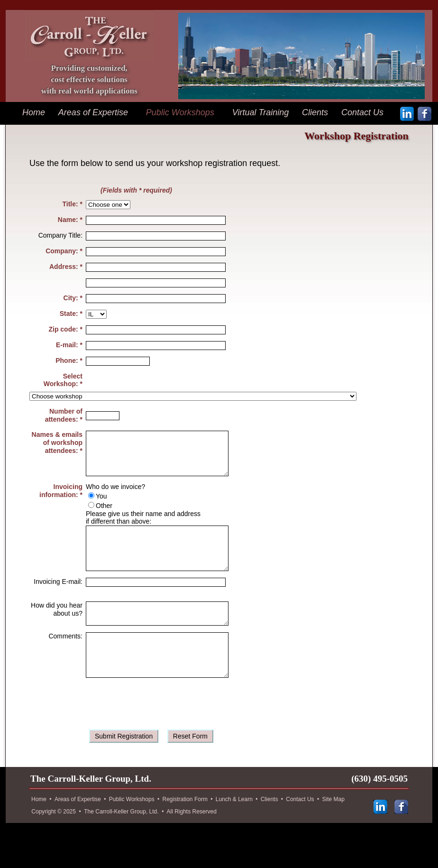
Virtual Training (260, 112)
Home (34, 112)
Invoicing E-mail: (58, 599)
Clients (315, 112)
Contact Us (362, 112)
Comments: (65, 657)
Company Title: (60, 235)
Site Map (333, 829)
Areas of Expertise (93, 112)
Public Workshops (180, 112)
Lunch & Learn (234, 829)
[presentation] (158, 733)
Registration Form (185, 829)
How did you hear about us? (57, 626)
